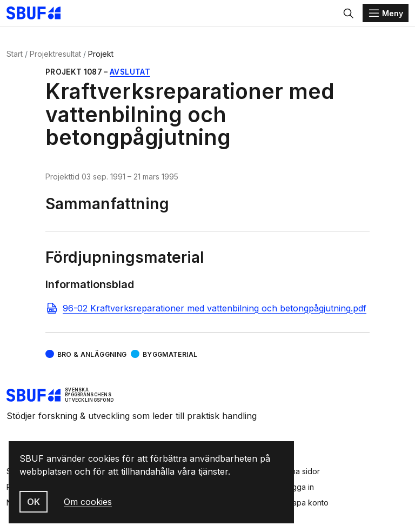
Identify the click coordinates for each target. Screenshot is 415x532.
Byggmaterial (170, 354)
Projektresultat (55, 54)
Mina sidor (302, 471)
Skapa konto (306, 503)
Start (15, 54)
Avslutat (130, 72)
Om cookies (88, 502)
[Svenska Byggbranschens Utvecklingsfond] (39, 13)
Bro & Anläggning (92, 354)
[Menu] (386, 13)
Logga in (299, 487)
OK (34, 502)
